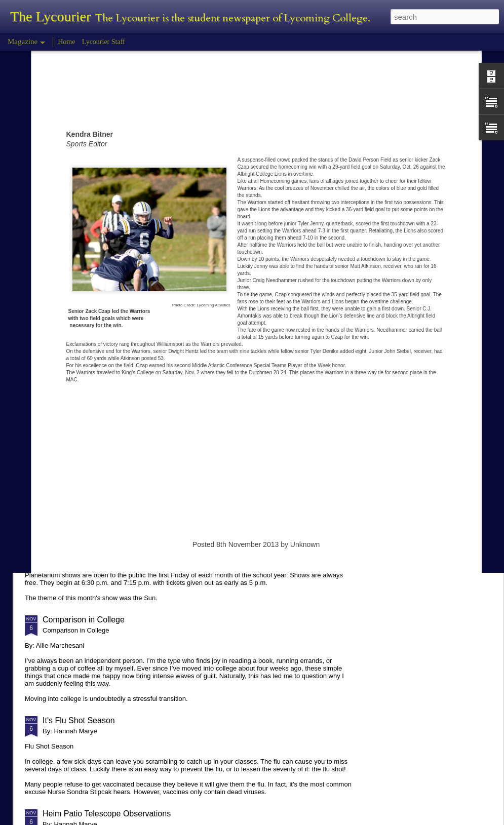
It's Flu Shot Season (79, 720)
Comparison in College (84, 620)
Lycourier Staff (104, 42)
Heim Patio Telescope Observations (107, 814)
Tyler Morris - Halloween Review (101, 363)
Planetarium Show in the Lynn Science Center (125, 526)
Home (66, 42)
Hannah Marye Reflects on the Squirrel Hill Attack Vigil (140, 448)
